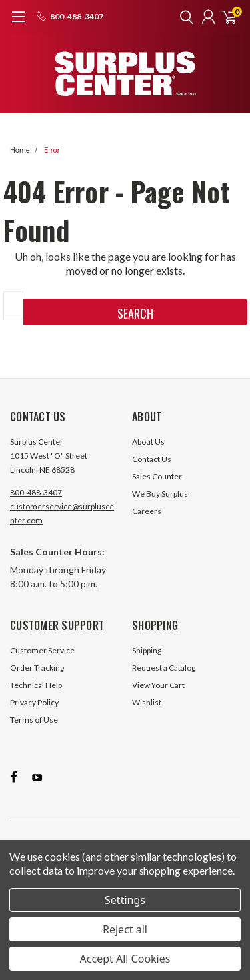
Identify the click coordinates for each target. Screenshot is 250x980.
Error (52, 150)
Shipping (147, 650)
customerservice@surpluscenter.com (62, 513)
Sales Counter (157, 476)
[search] (183, 17)
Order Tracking (37, 668)
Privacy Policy (34, 702)
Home (20, 150)
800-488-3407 (36, 492)
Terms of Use (34, 720)
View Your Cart (158, 685)
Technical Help (36, 685)
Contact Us (152, 459)
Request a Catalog (164, 668)
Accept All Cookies (125, 959)
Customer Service (42, 650)
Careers (147, 511)
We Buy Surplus (160, 494)
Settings (125, 900)
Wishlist (147, 702)
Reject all (125, 929)
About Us (148, 442)
